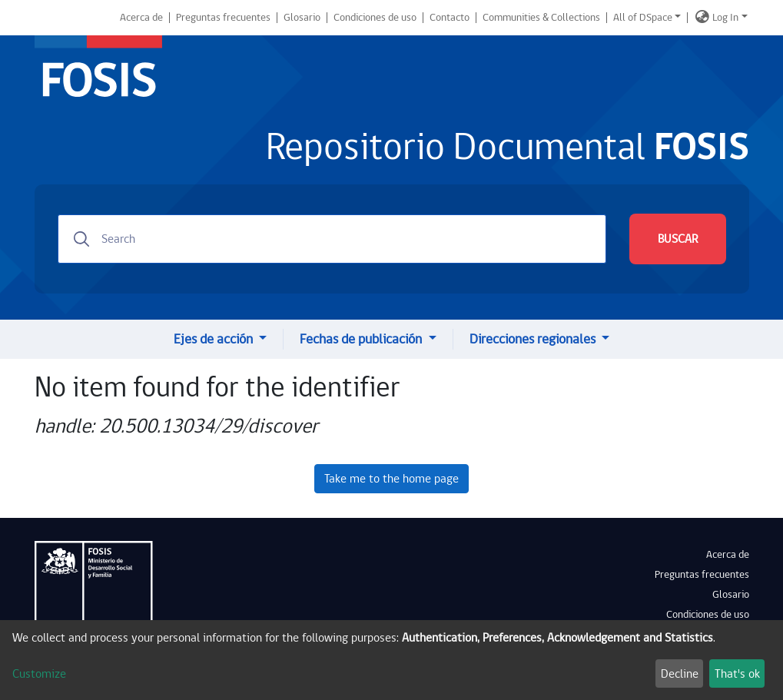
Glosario (302, 18)
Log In (725, 18)
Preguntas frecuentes (223, 18)
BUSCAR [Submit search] (678, 239)
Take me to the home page (391, 479)
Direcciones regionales (534, 339)
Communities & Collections (541, 18)
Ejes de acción (215, 339)
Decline (680, 674)
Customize (39, 674)
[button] (702, 18)
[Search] (332, 239)
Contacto (450, 18)
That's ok (737, 674)
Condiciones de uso (375, 18)
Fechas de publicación (362, 339)
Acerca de (141, 18)
